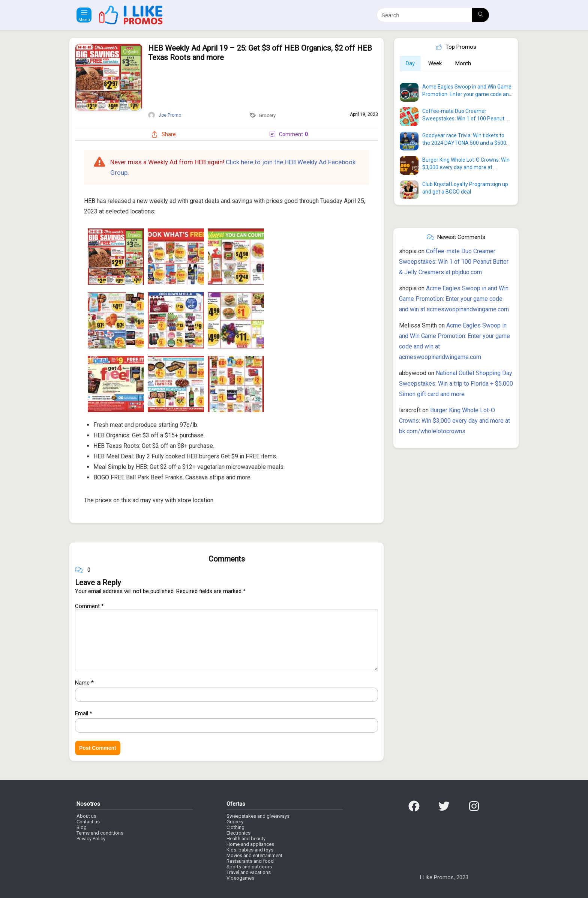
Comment (89, 606)
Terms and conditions (100, 833)
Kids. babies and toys (250, 850)
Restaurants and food (250, 861)
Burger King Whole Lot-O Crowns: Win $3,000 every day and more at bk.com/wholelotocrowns (466, 167)
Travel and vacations (249, 872)
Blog (82, 827)
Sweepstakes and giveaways (258, 816)
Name (84, 683)
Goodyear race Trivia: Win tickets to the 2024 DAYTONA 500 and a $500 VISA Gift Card (464, 143)
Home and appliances (250, 844)
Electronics (238, 833)
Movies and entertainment (254, 855)
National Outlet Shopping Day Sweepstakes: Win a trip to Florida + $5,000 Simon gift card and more (456, 384)
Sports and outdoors (249, 867)
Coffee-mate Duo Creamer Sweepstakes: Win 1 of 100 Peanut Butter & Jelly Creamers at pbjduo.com (454, 262)
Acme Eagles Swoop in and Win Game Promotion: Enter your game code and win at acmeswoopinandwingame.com (454, 299)
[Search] (481, 15)
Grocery (267, 115)
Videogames (240, 878)
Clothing (235, 827)
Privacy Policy (91, 839)
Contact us (88, 822)
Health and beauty (246, 839)
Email (84, 713)
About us (86, 816)
